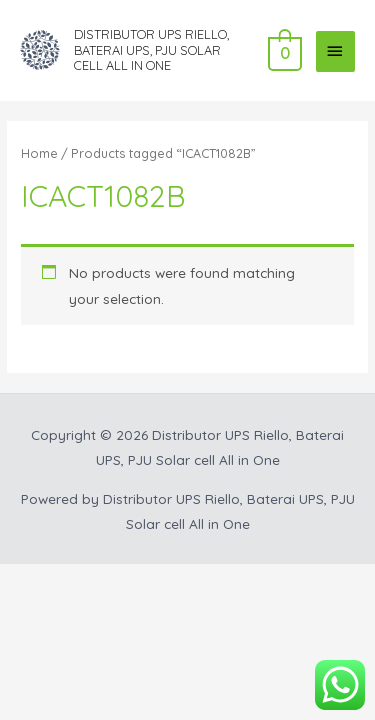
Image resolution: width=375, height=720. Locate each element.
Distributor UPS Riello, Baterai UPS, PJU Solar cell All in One (151, 49)
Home (39, 153)
